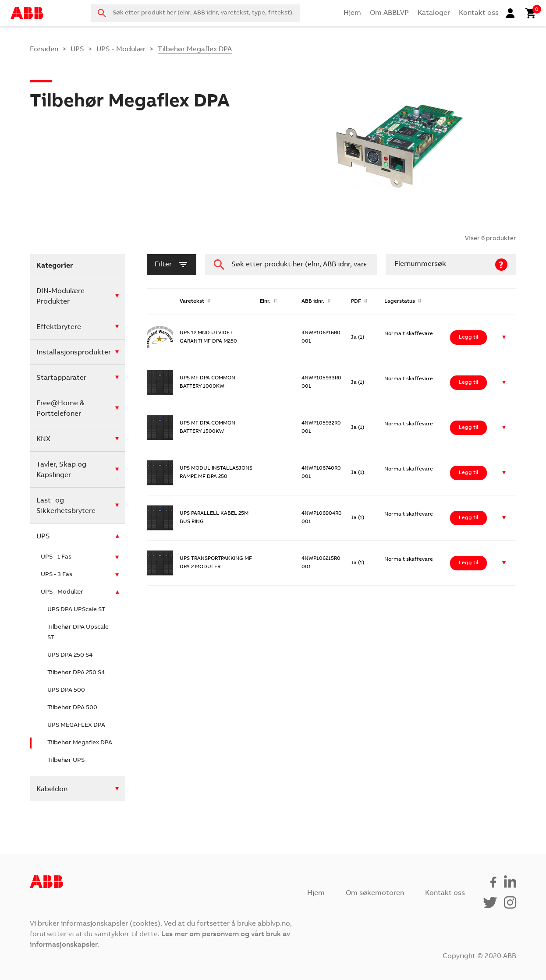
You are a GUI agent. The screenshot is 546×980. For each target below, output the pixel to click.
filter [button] (172, 265)
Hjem (352, 13)
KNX (43, 439)
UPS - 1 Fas (56, 557)
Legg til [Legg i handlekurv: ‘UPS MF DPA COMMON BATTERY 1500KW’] (468, 428)
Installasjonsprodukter (74, 353)
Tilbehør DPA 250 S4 (76, 673)
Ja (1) (358, 337)
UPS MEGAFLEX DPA (76, 725)
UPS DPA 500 (66, 690)
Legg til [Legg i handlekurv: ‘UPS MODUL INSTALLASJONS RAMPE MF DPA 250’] (468, 473)
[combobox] (195, 13)
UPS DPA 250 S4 (70, 655)
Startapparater (61, 378)
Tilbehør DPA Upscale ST (78, 633)
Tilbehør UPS (66, 761)
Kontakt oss (479, 13)
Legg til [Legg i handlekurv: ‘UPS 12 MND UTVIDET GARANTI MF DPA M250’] (468, 337)
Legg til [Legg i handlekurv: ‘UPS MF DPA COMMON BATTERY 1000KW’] (468, 382)
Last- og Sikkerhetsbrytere (66, 506)
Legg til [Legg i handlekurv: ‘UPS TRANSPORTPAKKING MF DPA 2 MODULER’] (468, 563)
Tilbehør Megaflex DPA (80, 743)
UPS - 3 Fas (57, 575)
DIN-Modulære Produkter (60, 297)
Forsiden (44, 50)
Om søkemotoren (375, 893)
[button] (504, 338)
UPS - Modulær (121, 50)
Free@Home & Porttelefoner (60, 409)
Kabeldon (52, 789)
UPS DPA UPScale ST (76, 610)
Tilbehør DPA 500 (72, 708)
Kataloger (434, 13)
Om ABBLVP (389, 13)
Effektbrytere (59, 327)
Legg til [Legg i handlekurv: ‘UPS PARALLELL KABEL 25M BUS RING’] (468, 518)
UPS (77, 50)
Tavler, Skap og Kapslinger (61, 470)
